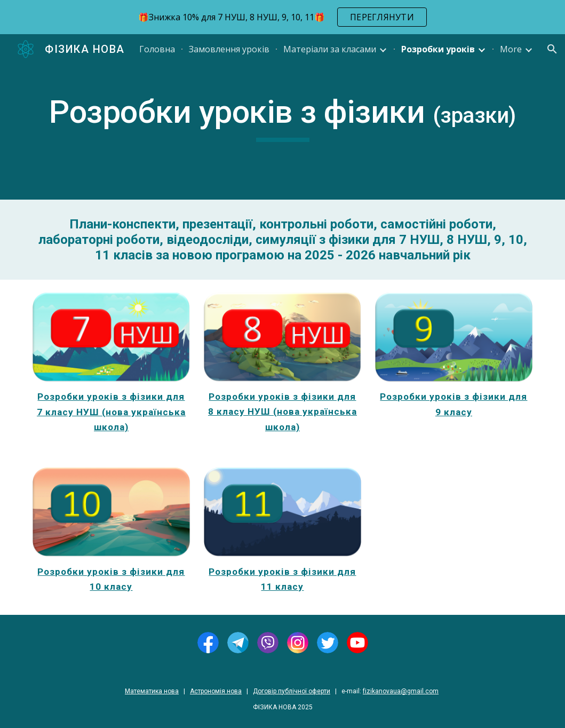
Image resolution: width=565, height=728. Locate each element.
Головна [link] (157, 49)
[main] (283, 117)
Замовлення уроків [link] (229, 49)
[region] (283, 17)
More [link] (511, 49)
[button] (552, 49)
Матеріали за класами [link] (330, 49)
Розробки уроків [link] (438, 49)
